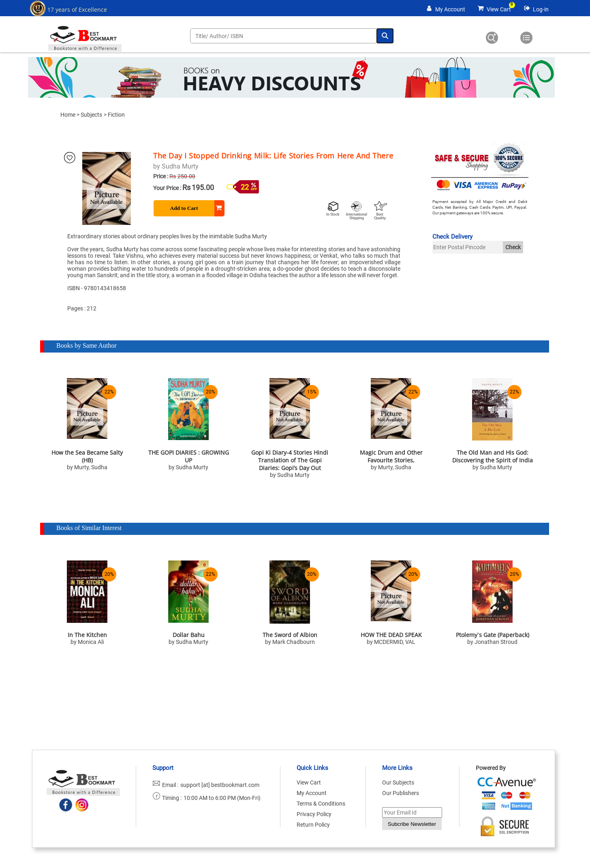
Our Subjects (398, 782)
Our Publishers (401, 793)
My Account (450, 9)
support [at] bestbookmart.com (220, 785)
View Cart (499, 9)
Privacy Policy (314, 814)
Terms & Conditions (321, 804)
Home (68, 115)
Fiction (116, 115)
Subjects (91, 115)
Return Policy (313, 825)
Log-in (541, 9)
